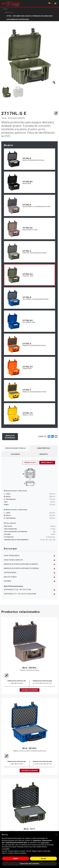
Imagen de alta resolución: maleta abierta (29, 564)
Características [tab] (44, 448)
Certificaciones (29, 573)
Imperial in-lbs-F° (30, 463)
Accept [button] (43, 859)
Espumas (29, 581)
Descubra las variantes (30, 690)
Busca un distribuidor (10, 437)
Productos (9, 12)
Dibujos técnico (29, 577)
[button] (56, 835)
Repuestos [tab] (44, 454)
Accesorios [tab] (15, 454)
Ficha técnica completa (29, 560)
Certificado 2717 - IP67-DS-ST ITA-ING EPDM (29, 594)
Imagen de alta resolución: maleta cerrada (29, 568)
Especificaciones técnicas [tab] (15, 448)
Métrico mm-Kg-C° (47, 463)
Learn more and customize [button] (29, 864)
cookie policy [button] (45, 843)
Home (5, 9)
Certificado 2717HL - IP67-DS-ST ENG (29, 590)
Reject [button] (16, 859)
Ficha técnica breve (29, 556)
